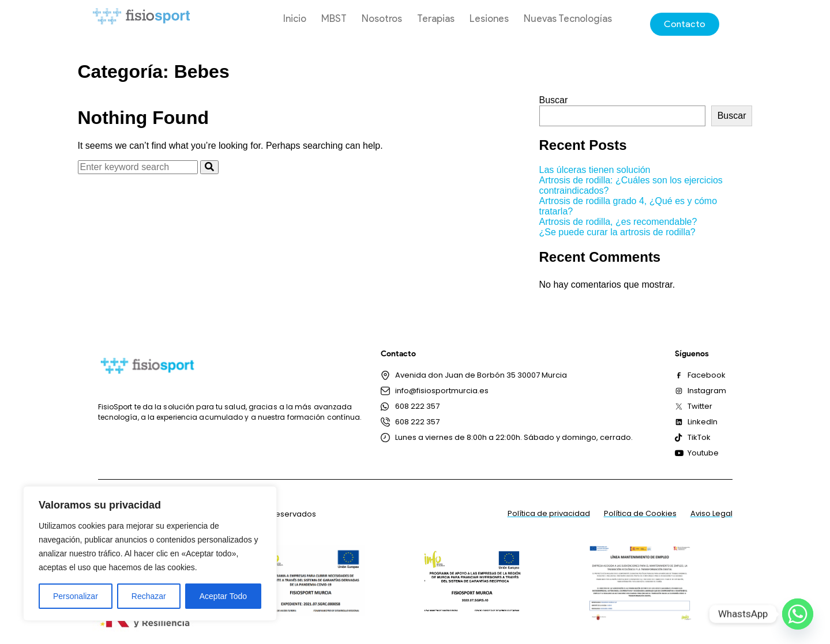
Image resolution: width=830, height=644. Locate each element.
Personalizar (76, 596)
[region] (150, 553)
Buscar (554, 100)
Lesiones (489, 18)
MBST (334, 18)
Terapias (436, 18)
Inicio (295, 18)
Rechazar (149, 596)
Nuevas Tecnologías (568, 18)
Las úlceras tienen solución (595, 170)
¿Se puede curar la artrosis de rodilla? (617, 232)
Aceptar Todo (223, 596)
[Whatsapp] (798, 614)
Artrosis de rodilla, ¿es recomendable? (618, 222)
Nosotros (382, 18)
